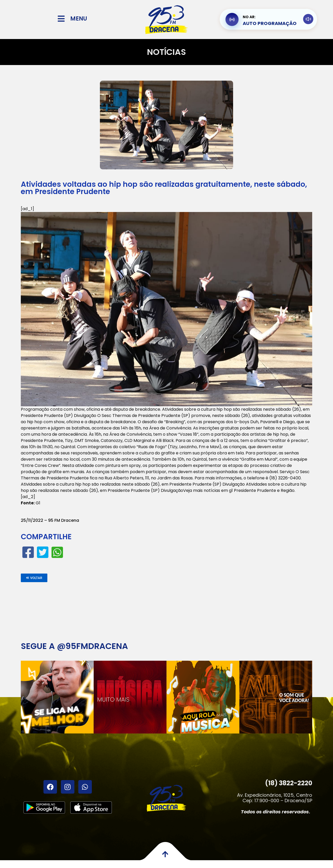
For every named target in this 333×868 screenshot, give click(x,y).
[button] (34, 578)
